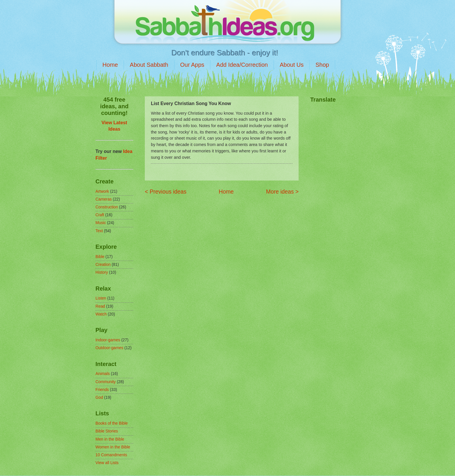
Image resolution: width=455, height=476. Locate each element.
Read (100, 306)
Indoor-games (108, 340)
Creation (103, 265)
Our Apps (192, 65)
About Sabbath (149, 65)
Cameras (104, 199)
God (99, 397)
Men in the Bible (110, 439)
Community (106, 382)
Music (101, 223)
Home (110, 65)
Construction (107, 207)
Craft (100, 215)
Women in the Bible (113, 447)
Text (99, 231)
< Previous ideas (166, 192)
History (102, 272)
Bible (100, 257)
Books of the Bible (112, 423)
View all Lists (107, 463)
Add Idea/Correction (242, 65)
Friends (102, 390)
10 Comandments (111, 455)
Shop (322, 65)
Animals (103, 374)
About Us (292, 65)
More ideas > (282, 192)
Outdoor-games (109, 348)
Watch (101, 314)
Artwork (102, 191)
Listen (101, 298)
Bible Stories (107, 431)
